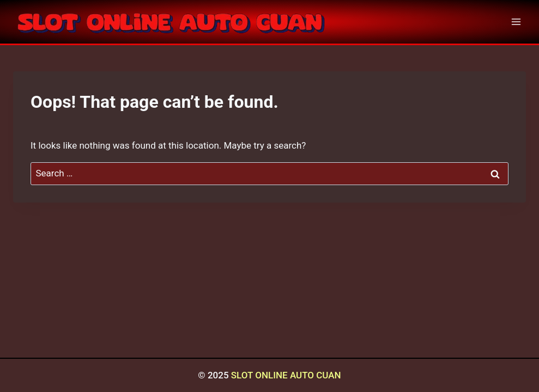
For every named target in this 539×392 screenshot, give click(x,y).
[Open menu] (516, 22)
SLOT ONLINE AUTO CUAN (286, 375)
